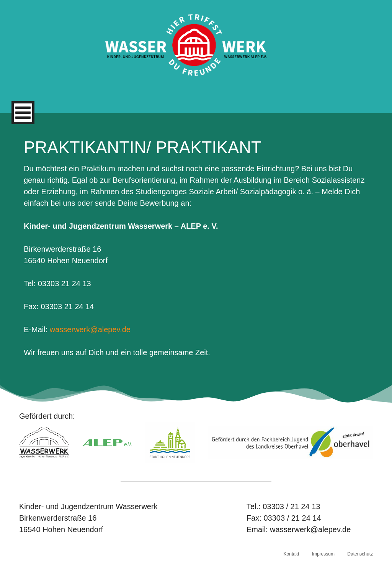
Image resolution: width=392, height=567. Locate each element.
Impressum (323, 554)
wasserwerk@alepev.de (90, 329)
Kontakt (292, 554)
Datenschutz (360, 554)
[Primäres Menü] (23, 113)
